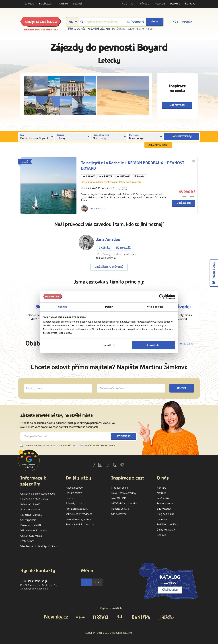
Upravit (109, 345)
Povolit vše (153, 345)
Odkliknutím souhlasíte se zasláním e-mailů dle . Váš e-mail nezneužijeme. (68, 446)
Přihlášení (187, 22)
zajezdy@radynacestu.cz (34, 589)
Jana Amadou (98, 208)
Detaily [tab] (109, 307)
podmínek (82, 446)
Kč (86, 582)
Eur (97, 582)
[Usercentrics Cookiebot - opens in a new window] (161, 297)
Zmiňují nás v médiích (109, 608)
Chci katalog (170, 590)
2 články (105, 247)
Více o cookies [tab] (155, 307)
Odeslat (182, 388)
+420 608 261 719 (99, 29)
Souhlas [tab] (63, 307)
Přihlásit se (124, 436)
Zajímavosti (177, 105)
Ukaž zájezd (184, 203)
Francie (139, 177)
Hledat (155, 22)
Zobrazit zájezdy (182, 136)
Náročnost (123, 188)
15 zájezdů (123, 247)
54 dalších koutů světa (180, 344)
